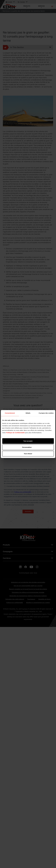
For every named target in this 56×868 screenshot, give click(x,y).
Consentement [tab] (10, 413)
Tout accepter (28, 441)
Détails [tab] (28, 413)
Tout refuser (28, 454)
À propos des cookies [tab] (46, 413)
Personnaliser (28, 447)
